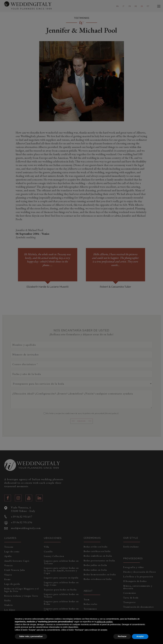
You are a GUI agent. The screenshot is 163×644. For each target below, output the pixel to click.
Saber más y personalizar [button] (31, 636)
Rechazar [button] (122, 636)
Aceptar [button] (140, 636)
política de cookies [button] (105, 622)
